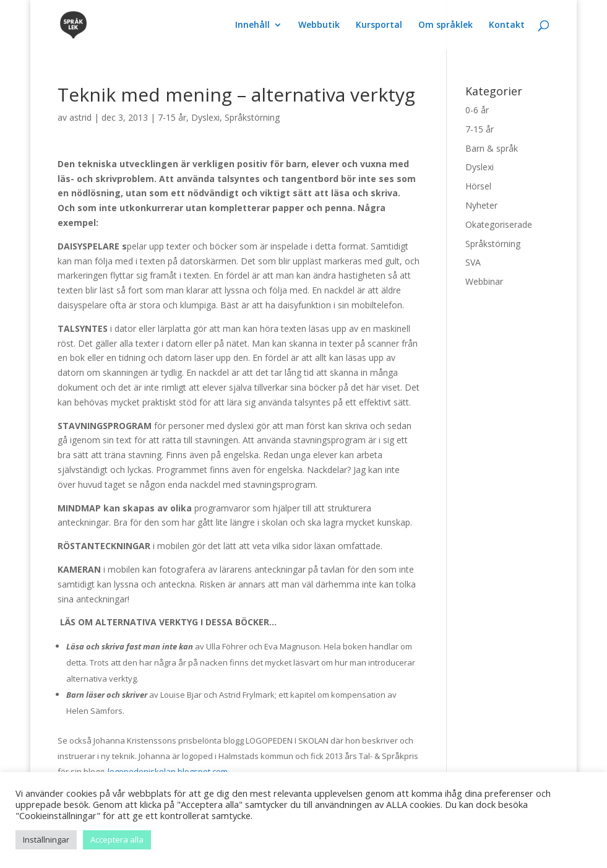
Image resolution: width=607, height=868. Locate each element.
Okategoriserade (499, 224)
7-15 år (172, 117)
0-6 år (477, 110)
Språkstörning (252, 117)
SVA (473, 262)
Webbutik (319, 25)
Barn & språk (492, 148)
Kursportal (379, 25)
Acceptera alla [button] (117, 840)
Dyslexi (205, 117)
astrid (80, 117)
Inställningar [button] (46, 840)
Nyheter (481, 205)
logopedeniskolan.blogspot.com (168, 771)
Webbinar (484, 281)
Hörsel (478, 186)
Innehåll (252, 25)
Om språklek (446, 25)
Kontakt (507, 25)
